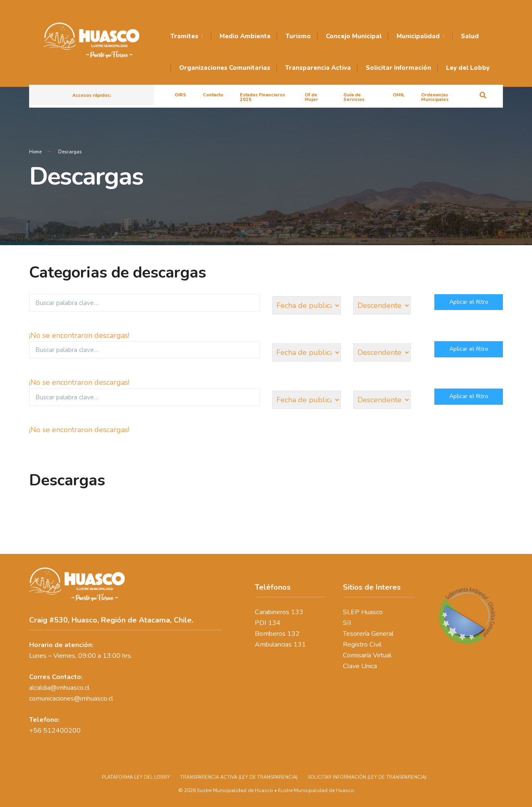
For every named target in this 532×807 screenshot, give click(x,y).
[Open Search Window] (483, 95)
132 (293, 634)
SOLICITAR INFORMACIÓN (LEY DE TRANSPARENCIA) (367, 777)
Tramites (184, 36)
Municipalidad (418, 36)
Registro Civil (362, 645)
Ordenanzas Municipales (435, 97)
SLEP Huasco (363, 612)
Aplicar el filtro (469, 302)
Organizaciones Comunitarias (225, 68)
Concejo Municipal (354, 36)
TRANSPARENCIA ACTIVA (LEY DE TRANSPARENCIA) (239, 777)
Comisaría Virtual (367, 655)
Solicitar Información (398, 68)
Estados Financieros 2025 (262, 97)
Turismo (298, 36)
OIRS (180, 95)
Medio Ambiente (245, 36)
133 (297, 612)
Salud (470, 36)
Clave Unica (360, 666)
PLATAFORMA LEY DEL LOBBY (136, 777)
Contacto (213, 95)
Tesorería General (368, 634)
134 (274, 623)
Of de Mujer (311, 97)
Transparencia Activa (318, 68)
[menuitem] (191, 37)
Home (35, 152)
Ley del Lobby (468, 68)
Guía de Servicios (354, 97)
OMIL (399, 95)
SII (347, 623)
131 (300, 645)
